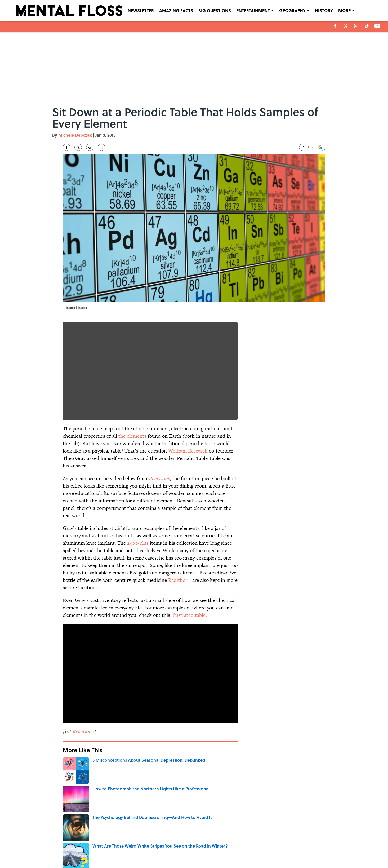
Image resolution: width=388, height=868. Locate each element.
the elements (132, 436)
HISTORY (324, 10)
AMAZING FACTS (176, 10)
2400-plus (138, 543)
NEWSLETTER (141, 10)
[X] (346, 26)
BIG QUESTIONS (215, 10)
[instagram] (356, 26)
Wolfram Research (188, 451)
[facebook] (335, 26)
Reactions (159, 478)
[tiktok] (367, 26)
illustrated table (188, 615)
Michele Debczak (75, 135)
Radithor (178, 580)
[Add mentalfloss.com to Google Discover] (312, 147)
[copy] (101, 147)
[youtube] (378, 26)
